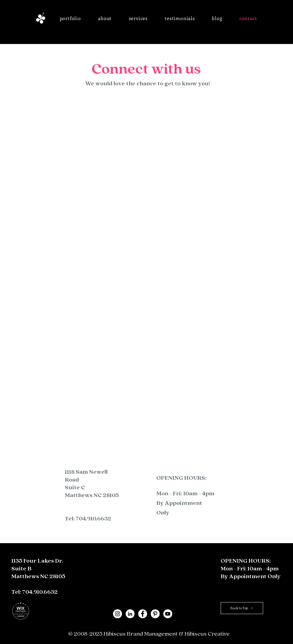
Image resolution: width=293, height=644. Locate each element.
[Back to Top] (242, 608)
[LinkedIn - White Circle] (130, 614)
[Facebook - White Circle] (143, 614)
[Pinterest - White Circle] (155, 614)
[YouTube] (168, 614)
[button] (70, 18)
